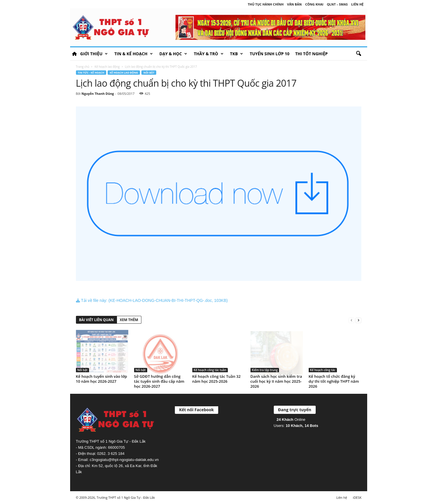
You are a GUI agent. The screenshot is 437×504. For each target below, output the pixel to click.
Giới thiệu (94, 54)
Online (291, 420)
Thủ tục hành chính (265, 4)
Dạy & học (173, 54)
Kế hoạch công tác (323, 370)
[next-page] (358, 320)
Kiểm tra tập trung (265, 370)
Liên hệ (357, 4)
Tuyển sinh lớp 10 (269, 54)
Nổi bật (149, 73)
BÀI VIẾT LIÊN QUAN (96, 320)
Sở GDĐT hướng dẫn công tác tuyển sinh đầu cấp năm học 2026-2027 (159, 381)
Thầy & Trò (208, 54)
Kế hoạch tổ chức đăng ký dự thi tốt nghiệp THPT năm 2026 (334, 381)
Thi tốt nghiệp (312, 54)
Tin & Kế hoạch (134, 54)
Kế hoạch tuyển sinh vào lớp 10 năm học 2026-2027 (102, 379)
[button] (358, 54)
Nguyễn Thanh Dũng (98, 94)
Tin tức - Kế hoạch (91, 73)
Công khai (314, 4)
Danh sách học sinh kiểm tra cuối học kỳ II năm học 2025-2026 (276, 381)
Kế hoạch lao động (107, 67)
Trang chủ (83, 67)
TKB (237, 54)
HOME (74, 54)
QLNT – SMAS (337, 4)
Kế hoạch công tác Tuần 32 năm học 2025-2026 (216, 379)
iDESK (357, 497)
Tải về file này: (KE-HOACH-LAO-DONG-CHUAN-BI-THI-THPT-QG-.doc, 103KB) (152, 300)
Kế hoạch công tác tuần (210, 370)
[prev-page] (351, 320)
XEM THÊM (129, 320)
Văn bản (294, 4)
